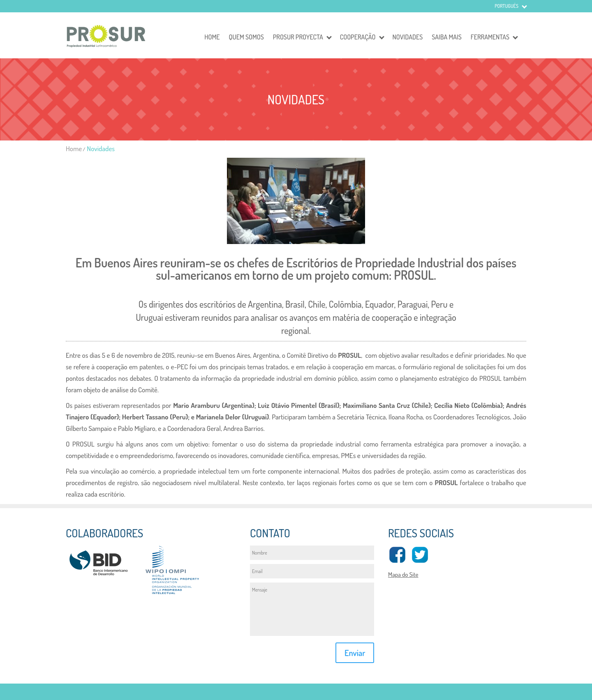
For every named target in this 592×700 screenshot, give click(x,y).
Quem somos (246, 37)
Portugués (506, 6)
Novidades (408, 37)
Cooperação (358, 37)
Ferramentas (490, 37)
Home (212, 37)
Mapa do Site (403, 575)
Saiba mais (446, 37)
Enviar (355, 653)
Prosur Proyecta (298, 37)
